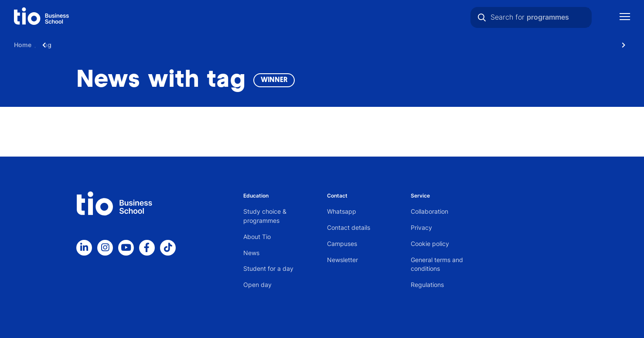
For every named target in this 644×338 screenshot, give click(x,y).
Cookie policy (430, 244)
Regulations (427, 285)
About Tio (257, 237)
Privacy (421, 227)
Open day (257, 285)
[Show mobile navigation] (625, 18)
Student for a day (268, 268)
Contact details (349, 227)
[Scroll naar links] (44, 45)
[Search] (482, 17)
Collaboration (429, 211)
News (251, 253)
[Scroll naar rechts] (624, 45)
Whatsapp (342, 211)
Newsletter (342, 260)
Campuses (342, 244)
